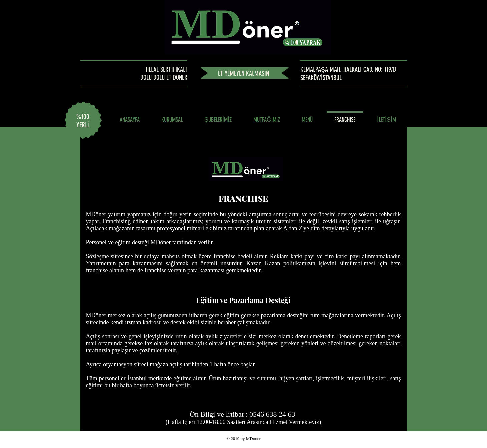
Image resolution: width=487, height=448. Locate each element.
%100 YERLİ (83, 121)
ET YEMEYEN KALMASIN (243, 73)
